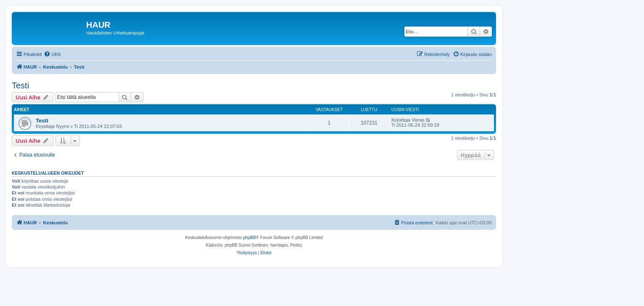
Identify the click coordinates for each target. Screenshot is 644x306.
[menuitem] (52, 54)
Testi (20, 85)
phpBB (250, 238)
